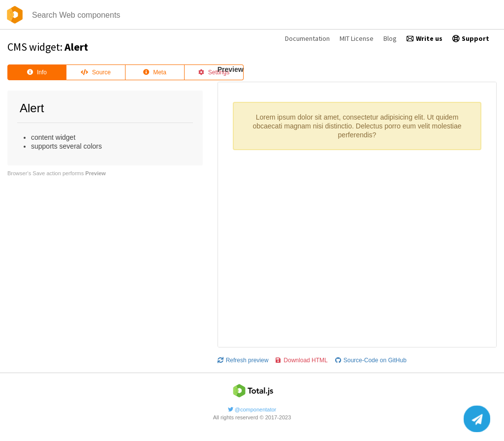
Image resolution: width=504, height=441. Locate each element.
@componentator (252, 409)
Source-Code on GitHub (371, 360)
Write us (425, 38)
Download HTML (301, 360)
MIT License (357, 38)
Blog (390, 38)
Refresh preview (243, 360)
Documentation (307, 38)
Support (471, 38)
